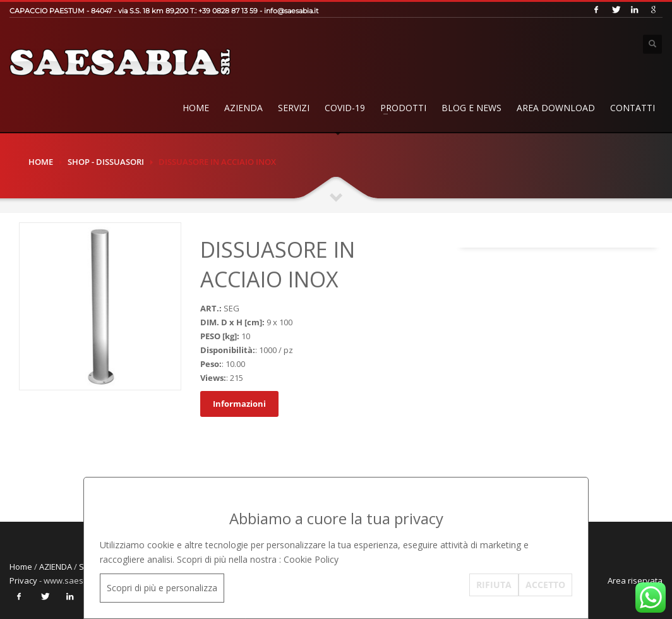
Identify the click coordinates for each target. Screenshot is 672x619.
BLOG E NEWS (471, 108)
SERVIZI (294, 108)
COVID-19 (345, 108)
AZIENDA (243, 108)
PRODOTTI (403, 108)
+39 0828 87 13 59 (228, 11)
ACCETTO (545, 585)
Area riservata (635, 580)
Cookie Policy (311, 559)
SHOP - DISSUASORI (106, 162)
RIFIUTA (494, 585)
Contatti (633, 108)
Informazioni (239, 404)
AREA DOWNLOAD (556, 108)
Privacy (23, 580)
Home (196, 108)
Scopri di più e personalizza (162, 588)
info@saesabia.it (291, 11)
